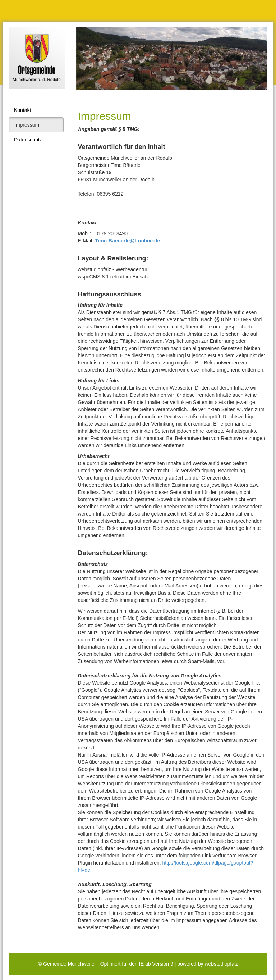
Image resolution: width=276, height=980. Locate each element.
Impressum (27, 125)
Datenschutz (28, 140)
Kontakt (22, 110)
